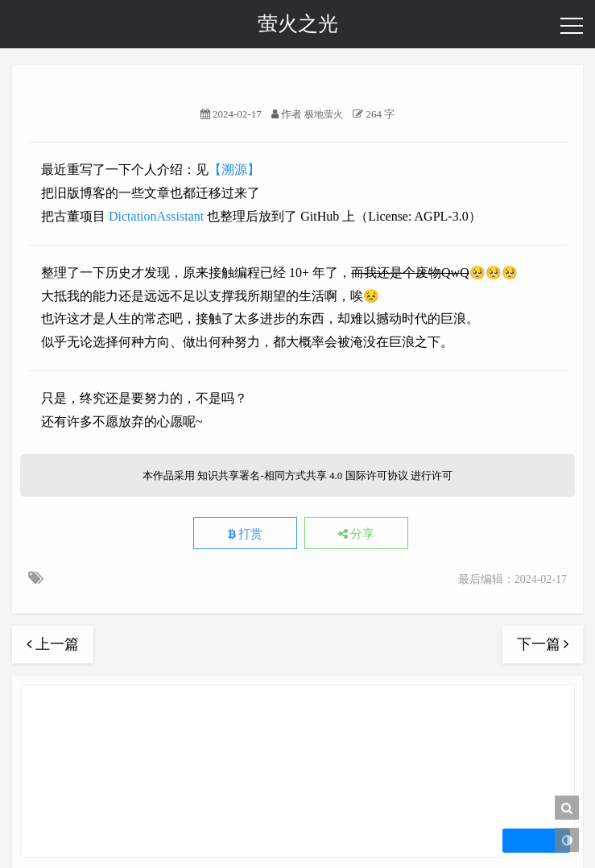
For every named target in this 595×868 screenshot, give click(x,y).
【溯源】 (234, 169)
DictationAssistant (156, 216)
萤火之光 (298, 24)
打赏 (245, 534)
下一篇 (543, 644)
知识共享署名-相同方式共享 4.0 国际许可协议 (302, 475)
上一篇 (53, 644)
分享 (357, 534)
